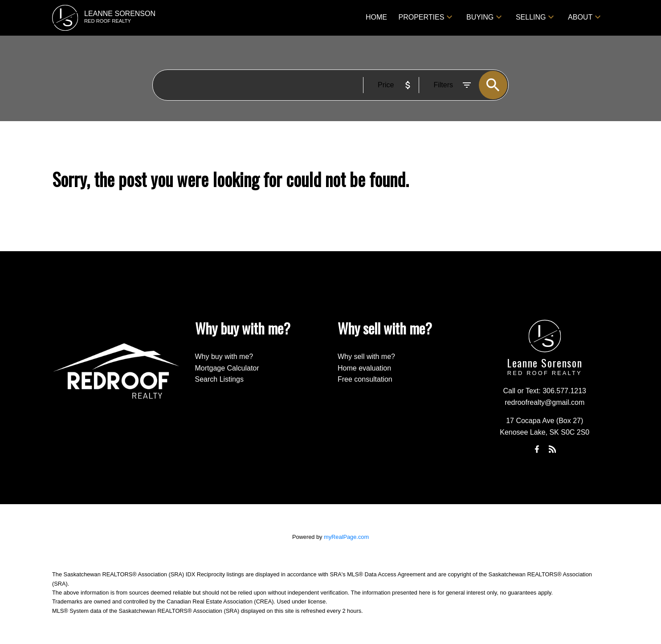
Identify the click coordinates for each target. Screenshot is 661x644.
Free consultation (365, 379)
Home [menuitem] (376, 17)
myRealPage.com (346, 537)
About (580, 17)
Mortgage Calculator (227, 368)
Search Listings (219, 379)
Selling (531, 17)
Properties (422, 17)
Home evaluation (364, 368)
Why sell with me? (366, 357)
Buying (480, 17)
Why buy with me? (224, 357)
